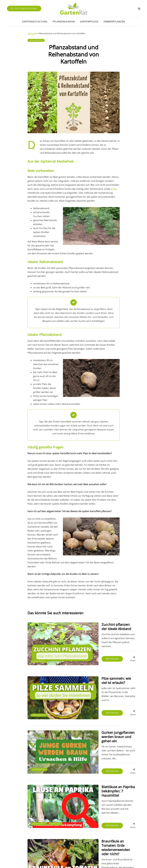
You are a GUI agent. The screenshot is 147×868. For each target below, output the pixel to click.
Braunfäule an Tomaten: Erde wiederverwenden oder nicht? (96, 804)
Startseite (32, 33)
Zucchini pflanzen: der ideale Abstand (95, 627)
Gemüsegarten (36, 40)
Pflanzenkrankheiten (42, 831)
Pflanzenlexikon (64, 22)
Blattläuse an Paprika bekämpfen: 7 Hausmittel (97, 759)
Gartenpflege (89, 22)
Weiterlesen (88, 653)
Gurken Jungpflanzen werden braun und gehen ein (97, 714)
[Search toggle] (139, 9)
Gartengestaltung (35, 22)
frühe (114, 189)
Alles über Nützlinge (24, 8)
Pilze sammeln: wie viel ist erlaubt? (97, 669)
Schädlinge (55, 784)
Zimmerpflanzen (114, 22)
